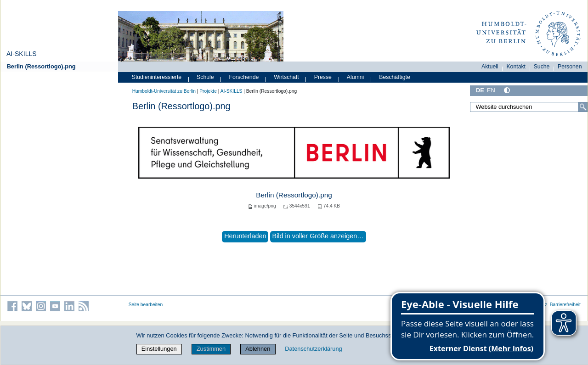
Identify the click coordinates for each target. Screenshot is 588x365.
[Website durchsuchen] (529, 107)
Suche (542, 67)
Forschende (244, 77)
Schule (205, 77)
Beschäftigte (395, 77)
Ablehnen (258, 349)
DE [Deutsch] (480, 90)
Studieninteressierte (157, 77)
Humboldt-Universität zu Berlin (164, 91)
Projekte (208, 91)
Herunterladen (245, 236)
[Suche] (583, 107)
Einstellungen (159, 349)
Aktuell (490, 67)
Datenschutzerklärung (313, 349)
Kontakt (516, 67)
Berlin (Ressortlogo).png (41, 66)
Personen (570, 67)
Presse (323, 77)
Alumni (356, 77)
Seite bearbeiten (146, 305)
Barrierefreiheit (565, 305)
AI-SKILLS (22, 54)
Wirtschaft (286, 77)
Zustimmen (211, 349)
